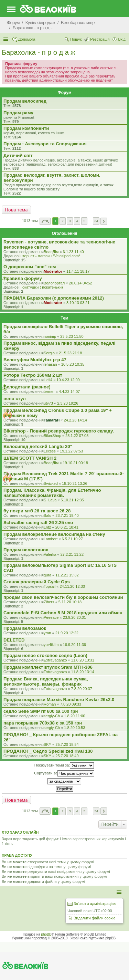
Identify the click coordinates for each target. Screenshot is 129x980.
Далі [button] (104, 221)
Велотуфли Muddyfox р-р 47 (35, 360)
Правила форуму (23, 278)
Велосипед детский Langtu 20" (38, 446)
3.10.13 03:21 (78, 303)
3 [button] (70, 221)
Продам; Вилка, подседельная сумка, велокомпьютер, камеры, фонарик (46, 681)
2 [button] (63, 221)
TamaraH (52, 420)
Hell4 (48, 380)
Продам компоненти (26, 128)
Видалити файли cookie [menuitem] (95, 918)
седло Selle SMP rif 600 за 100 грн (41, 711)
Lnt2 (47, 527)
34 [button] (96, 221)
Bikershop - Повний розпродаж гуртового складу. (59, 431)
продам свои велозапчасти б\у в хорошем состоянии (63, 597)
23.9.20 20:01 (74, 617)
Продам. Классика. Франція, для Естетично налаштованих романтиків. (52, 493)
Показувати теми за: (64, 765)
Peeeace (51, 617)
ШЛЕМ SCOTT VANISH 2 (30, 458)
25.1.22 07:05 (77, 436)
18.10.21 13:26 (74, 483)
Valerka (50, 554)
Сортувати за (64, 773)
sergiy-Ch (52, 716)
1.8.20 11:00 (74, 716)
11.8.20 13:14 (83, 672)
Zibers (49, 602)
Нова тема (16, 210)
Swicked (51, 483)
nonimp (50, 336)
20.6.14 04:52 (80, 283)
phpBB (46, 934)
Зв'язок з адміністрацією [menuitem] (95, 904)
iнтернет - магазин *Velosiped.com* (50, 256)
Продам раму (18, 113)
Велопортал (54, 283)
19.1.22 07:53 (71, 451)
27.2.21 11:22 (72, 554)
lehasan (50, 364)
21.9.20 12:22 (67, 633)
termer (49, 392)
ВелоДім (51, 252)
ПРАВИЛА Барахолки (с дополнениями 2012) (54, 298)
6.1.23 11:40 (73, 252)
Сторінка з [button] (45, 221)
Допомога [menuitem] (27, 39)
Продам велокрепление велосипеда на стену (54, 534)
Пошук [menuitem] (76, 39)
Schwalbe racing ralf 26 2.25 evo (38, 523)
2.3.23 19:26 (68, 403)
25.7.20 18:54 (67, 744)
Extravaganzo (55, 660)
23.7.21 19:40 (67, 515)
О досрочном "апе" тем (30, 267)
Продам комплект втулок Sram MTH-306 (48, 667)
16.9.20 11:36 (74, 645)
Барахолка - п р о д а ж (39, 52)
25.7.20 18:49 (67, 756)
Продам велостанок (26, 550)
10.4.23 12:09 (68, 380)
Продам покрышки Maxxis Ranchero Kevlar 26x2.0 (59, 700)
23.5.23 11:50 (72, 336)
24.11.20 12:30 (72, 586)
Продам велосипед (25, 101)
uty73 (48, 403)
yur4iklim (51, 645)
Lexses (50, 451)
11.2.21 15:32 (67, 575)
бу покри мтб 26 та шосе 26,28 (37, 511)
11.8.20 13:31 (83, 660)
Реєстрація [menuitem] (100, 39)
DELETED (14, 640)
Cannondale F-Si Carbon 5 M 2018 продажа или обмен (63, 613)
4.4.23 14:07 (69, 392)
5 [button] (84, 221)
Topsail (50, 586)
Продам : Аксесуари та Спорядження (45, 144)
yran (47, 633)
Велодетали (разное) (27, 387)
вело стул (15, 399)
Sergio (49, 353)
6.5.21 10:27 (72, 539)
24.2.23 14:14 (76, 420)
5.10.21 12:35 (72, 500)
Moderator (53, 271)
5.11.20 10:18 (70, 602)
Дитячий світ (18, 155)
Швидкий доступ (7, 39)
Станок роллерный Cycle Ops (37, 582)
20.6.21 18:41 (67, 527)
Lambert (51, 539)
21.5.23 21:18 (70, 353)
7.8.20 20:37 (82, 689)
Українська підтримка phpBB (93, 938)
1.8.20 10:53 (74, 728)
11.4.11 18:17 (78, 271)
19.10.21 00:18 (75, 463)
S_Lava (50, 500)
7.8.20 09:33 (71, 704)
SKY (47, 744)
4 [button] (77, 221)
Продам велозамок (25, 628)
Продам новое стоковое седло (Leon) (45, 655)
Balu (47, 515)
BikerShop (52, 436)
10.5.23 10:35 (73, 364)
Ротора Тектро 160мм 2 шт (33, 375)
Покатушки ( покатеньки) (41, 287)
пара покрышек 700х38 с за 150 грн (43, 723)
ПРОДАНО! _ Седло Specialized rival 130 (48, 751)
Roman (50, 704)
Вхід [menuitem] (122, 39)
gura (47, 575)
